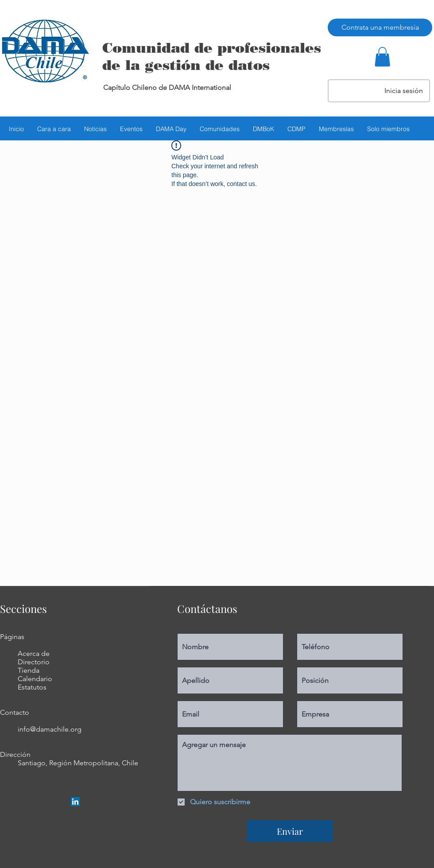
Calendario (35, 679)
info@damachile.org (50, 729)
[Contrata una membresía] (380, 27)
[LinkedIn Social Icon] (75, 802)
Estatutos (32, 687)
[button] (382, 57)
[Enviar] (290, 831)
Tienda (29, 670)
